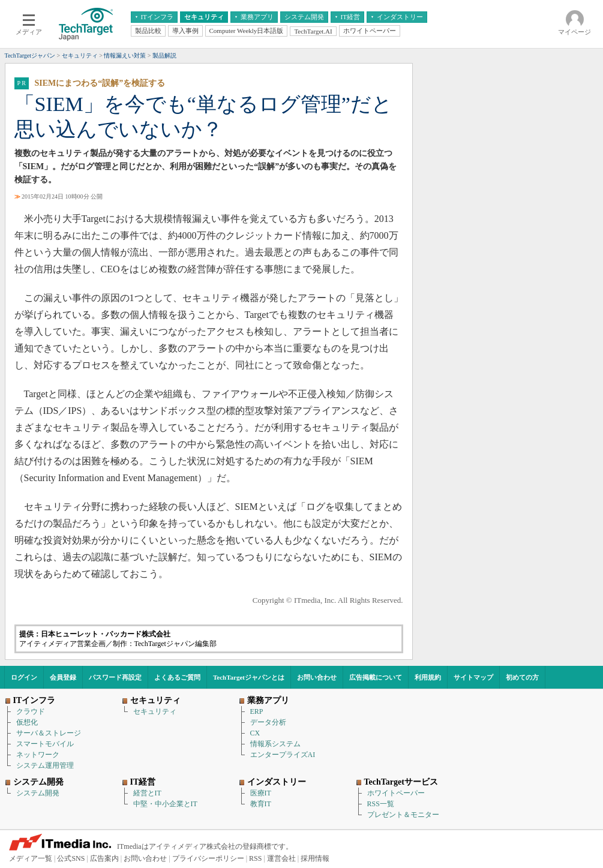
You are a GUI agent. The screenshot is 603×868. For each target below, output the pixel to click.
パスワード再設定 (115, 677)
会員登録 (63, 677)
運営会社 (281, 858)
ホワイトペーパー (396, 793)
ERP (257, 711)
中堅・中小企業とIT (165, 804)
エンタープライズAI (283, 755)
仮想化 (27, 722)
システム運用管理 (45, 765)
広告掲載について (376, 677)
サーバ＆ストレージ (49, 733)
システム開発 (38, 793)
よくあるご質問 (177, 677)
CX (255, 733)
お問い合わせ (317, 677)
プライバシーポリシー (208, 858)
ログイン (24, 677)
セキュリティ (155, 711)
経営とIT (147, 793)
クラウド (31, 711)
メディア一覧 (31, 858)
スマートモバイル (45, 744)
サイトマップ (473, 677)
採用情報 (315, 858)
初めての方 (522, 677)
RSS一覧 (381, 804)
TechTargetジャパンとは (249, 677)
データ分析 (268, 722)
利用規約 (428, 677)
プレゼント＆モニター (403, 815)
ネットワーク (38, 755)
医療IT (261, 793)
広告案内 (104, 858)
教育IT (261, 804)
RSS (255, 858)
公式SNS (71, 858)
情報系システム (275, 744)
